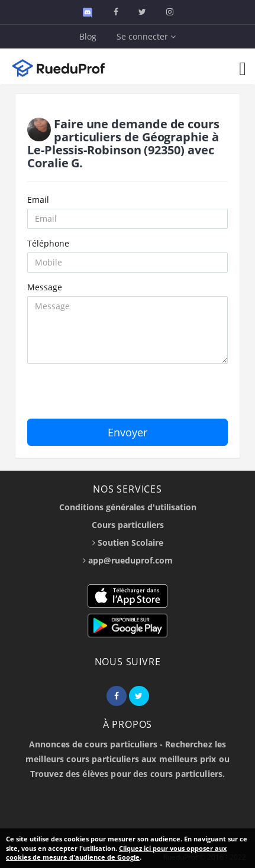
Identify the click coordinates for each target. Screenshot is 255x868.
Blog (88, 36)
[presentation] (117, 396)
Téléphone (48, 243)
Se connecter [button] (146, 36)
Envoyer (127, 432)
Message (45, 287)
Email (38, 200)
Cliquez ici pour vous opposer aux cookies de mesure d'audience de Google (116, 853)
